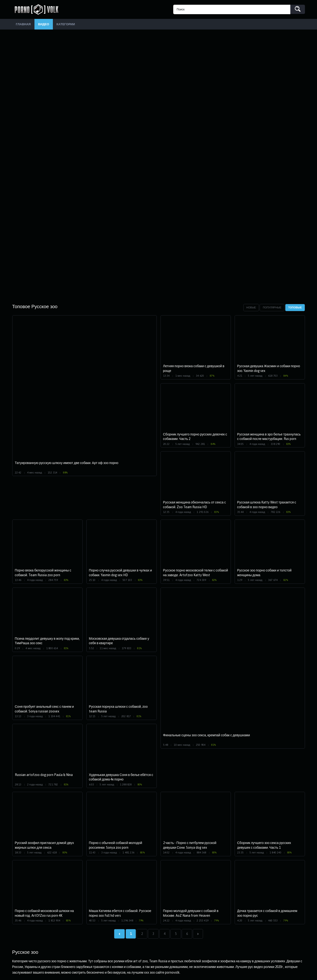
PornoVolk (38, 9)
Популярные (272, 309)
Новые (251, 309)
